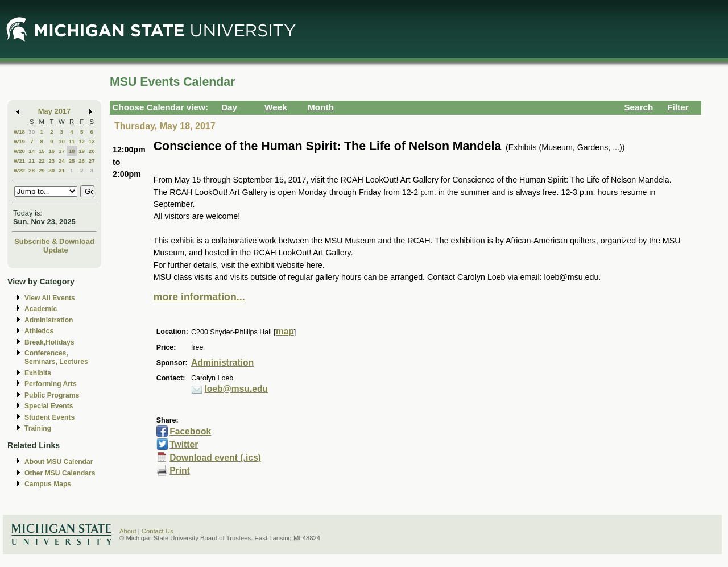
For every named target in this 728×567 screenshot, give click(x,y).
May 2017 (54, 111)
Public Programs (52, 395)
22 (42, 161)
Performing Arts (51, 384)
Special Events (49, 406)
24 (62, 161)
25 (72, 161)
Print (180, 471)
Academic (41, 309)
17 (62, 151)
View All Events (50, 298)
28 (32, 170)
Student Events (49, 417)
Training (38, 428)
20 (92, 151)
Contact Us (158, 531)
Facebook (190, 431)
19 (82, 151)
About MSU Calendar (59, 462)
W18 (19, 132)
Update (56, 250)
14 (32, 151)
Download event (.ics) (215, 458)
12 (82, 141)
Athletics (39, 331)
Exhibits (38, 373)
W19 (19, 141)
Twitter (184, 444)
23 (51, 161)
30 (32, 132)
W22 (19, 170)
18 (72, 151)
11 (72, 141)
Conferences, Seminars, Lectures (56, 357)
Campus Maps (48, 484)
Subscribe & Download (54, 241)
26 (82, 161)
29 (42, 170)
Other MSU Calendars (60, 473)
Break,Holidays (49, 342)
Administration (49, 320)
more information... (199, 297)
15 (42, 151)
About (128, 531)
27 (92, 161)
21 (32, 161)
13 (92, 141)
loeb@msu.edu (236, 389)
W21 (19, 161)
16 (51, 151)
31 (62, 170)
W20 (19, 151)
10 (62, 141)
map (285, 331)
